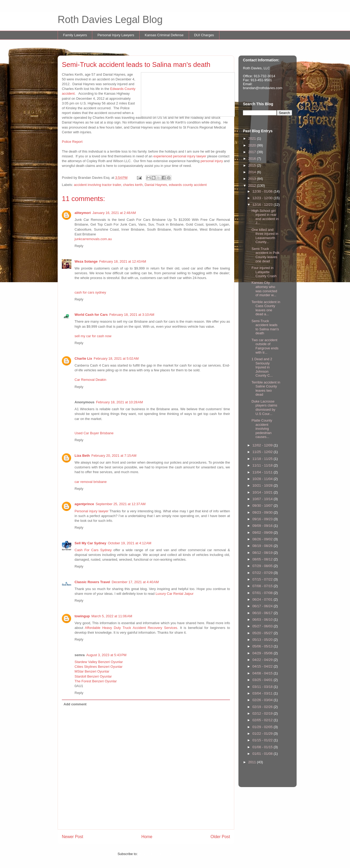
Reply (79, 246)
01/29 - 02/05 (263, 727)
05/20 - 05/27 (263, 633)
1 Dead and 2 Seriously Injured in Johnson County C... (262, 367)
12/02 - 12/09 (263, 445)
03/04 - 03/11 (263, 693)
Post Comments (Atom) (156, 854)
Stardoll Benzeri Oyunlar (93, 676)
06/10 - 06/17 (263, 613)
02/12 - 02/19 (263, 713)
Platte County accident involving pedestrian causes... (262, 429)
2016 (253, 159)
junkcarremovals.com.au (93, 239)
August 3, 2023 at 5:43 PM (106, 655)
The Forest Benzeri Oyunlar (96, 681)
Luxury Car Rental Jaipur (174, 594)
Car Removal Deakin (90, 380)
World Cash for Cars (91, 315)
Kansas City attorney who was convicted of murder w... (264, 289)
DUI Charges (204, 35)
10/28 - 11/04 (263, 479)
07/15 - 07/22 (263, 579)
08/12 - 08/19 (263, 553)
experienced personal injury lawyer (180, 156)
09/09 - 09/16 (263, 526)
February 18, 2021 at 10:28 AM (119, 402)
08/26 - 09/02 (263, 539)
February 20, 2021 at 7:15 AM (114, 456)
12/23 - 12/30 (263, 198)
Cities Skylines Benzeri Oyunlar (98, 667)
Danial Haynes (156, 185)
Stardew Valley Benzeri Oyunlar (99, 662)
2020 (253, 145)
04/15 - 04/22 (263, 666)
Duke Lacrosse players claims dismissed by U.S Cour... (264, 408)
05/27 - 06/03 (263, 626)
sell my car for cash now (93, 336)
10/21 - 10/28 (263, 485)
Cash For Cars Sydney (93, 550)
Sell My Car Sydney (90, 543)
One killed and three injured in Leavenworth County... (265, 236)
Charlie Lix (83, 358)
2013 (253, 179)
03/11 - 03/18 (263, 687)
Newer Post (73, 837)
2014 (253, 172)
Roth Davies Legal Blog (110, 20)
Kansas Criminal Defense (164, 35)
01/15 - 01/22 (263, 740)
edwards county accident (188, 185)
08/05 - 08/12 (263, 559)
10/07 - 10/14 (263, 499)
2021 (253, 138)
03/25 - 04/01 (263, 680)
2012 (253, 186)
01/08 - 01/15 (263, 747)
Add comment (75, 704)
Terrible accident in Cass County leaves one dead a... (266, 308)
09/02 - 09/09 (263, 533)
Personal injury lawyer (91, 511)
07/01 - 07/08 (263, 593)
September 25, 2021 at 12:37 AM (121, 504)
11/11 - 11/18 (263, 465)
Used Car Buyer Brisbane (94, 433)
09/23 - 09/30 (263, 512)
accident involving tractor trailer (98, 185)
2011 (253, 762)
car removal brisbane (91, 482)
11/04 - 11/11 (263, 472)
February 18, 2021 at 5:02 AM (116, 358)
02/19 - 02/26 (263, 707)
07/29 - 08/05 (263, 566)
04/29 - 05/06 (263, 653)
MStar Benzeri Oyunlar (92, 671)
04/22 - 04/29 (263, 660)
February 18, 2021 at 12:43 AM (123, 261)
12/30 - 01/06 (263, 191)
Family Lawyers (75, 35)
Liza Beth (82, 456)
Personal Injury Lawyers (116, 35)
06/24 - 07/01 (263, 599)
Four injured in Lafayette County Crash (264, 272)
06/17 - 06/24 (263, 606)
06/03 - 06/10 (263, 620)
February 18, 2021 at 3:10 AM (132, 315)
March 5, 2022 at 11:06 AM (112, 616)
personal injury (212, 161)
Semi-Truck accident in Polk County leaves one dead (265, 255)
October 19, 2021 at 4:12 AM (130, 543)
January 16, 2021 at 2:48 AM (114, 213)
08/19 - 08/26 (263, 546)
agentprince (84, 504)
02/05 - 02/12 (263, 720)
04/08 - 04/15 (263, 673)
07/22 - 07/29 (263, 573)
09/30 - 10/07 (263, 506)
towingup (82, 616)
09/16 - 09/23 (263, 519)
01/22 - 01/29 (263, 734)
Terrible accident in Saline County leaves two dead (266, 389)
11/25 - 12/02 (263, 452)
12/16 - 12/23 (263, 205)
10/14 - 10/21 (263, 492)
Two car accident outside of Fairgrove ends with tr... (265, 346)
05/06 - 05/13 (263, 646)
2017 (253, 152)
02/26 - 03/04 (263, 700)
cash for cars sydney (90, 292)
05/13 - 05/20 (263, 640)
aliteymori (83, 213)
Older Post (220, 837)
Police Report (72, 142)
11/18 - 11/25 (263, 459)
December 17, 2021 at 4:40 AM (135, 582)
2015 (253, 165)
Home (147, 837)
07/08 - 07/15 (263, 586)
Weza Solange (86, 261)
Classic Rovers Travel (92, 582)
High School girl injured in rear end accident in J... (265, 217)
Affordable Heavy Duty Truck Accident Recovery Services (131, 628)
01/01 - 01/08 (263, 754)
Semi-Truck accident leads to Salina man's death (265, 327)
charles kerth (133, 185)
